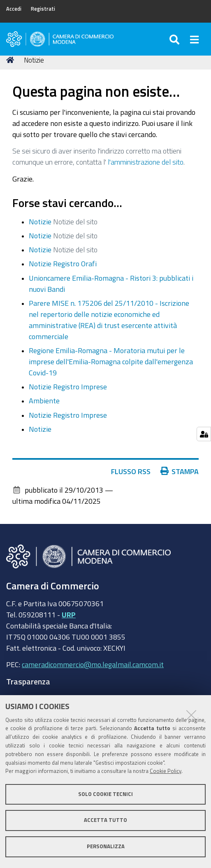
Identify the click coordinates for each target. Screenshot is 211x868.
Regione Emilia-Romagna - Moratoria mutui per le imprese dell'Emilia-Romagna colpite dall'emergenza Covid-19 (111, 361)
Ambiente (44, 400)
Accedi (14, 9)
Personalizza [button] (106, 846)
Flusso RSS (131, 471)
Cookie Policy (166, 771)
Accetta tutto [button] (105, 820)
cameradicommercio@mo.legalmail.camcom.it (93, 664)
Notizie (40, 221)
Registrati (43, 9)
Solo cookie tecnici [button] (105, 794)
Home (12, 60)
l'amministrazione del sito (146, 162)
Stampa (180, 471)
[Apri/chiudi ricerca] (175, 39)
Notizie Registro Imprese (68, 386)
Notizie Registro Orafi (63, 263)
